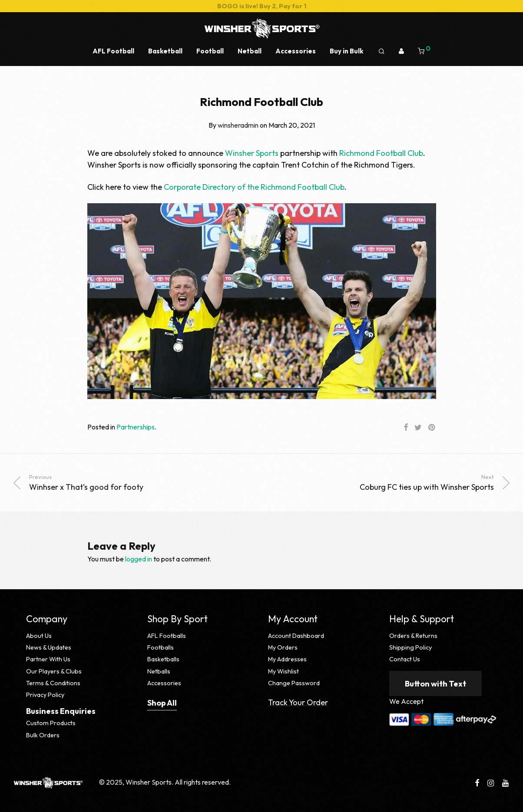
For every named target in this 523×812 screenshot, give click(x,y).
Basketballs (163, 659)
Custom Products (51, 723)
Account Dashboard (296, 636)
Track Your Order (298, 702)
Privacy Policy (45, 695)
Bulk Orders (43, 735)
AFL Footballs (167, 636)
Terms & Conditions (53, 683)
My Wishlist (283, 671)
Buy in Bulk (346, 51)
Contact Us (405, 659)
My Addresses (287, 659)
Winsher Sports (252, 153)
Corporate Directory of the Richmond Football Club (254, 187)
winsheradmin (238, 125)
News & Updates (49, 647)
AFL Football (113, 51)
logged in (139, 559)
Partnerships (136, 427)
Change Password (294, 683)
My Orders (283, 647)
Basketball (165, 51)
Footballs (161, 647)
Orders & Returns (413, 636)
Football (210, 51)
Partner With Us (48, 659)
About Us (39, 636)
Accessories (296, 51)
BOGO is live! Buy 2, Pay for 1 (262, 6)
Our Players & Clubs (54, 671)
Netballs (159, 671)
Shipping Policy (410, 647)
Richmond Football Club (381, 153)
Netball (250, 51)
